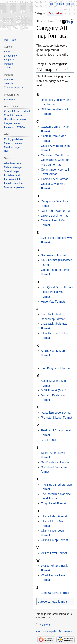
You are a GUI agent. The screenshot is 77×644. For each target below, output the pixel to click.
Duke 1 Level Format (54, 216)
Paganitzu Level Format (56, 413)
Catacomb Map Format (56, 155)
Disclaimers (65, 631)
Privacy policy (43, 624)
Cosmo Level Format (54, 179)
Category (43, 602)
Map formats (60, 602)
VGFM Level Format (54, 553)
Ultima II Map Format (54, 540)
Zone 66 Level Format (55, 593)
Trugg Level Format (53, 503)
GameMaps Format (53, 255)
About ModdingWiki (46, 631)
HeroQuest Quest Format (57, 287)
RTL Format (48, 440)
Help (70, 22)
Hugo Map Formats (53, 302)
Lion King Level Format (56, 368)
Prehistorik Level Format (56, 418)
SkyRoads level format (55, 462)
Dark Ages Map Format (56, 211)
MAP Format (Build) (53, 390)
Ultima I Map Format (54, 516)
